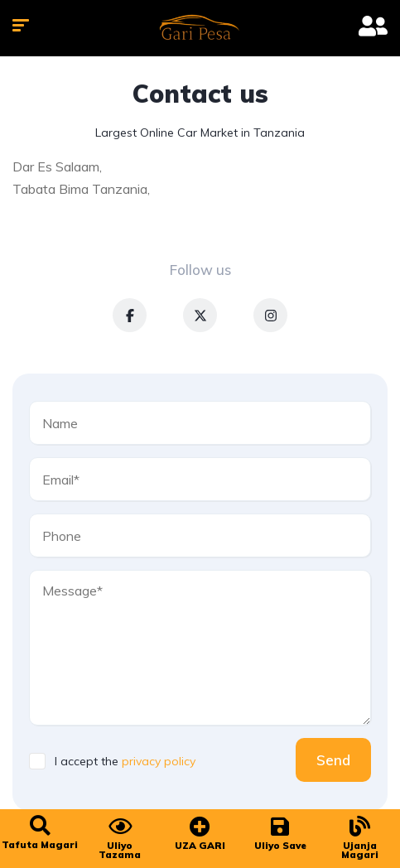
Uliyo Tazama (120, 850)
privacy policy (159, 761)
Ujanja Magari (360, 850)
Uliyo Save (280, 845)
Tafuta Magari (40, 844)
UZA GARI (200, 845)
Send (333, 760)
